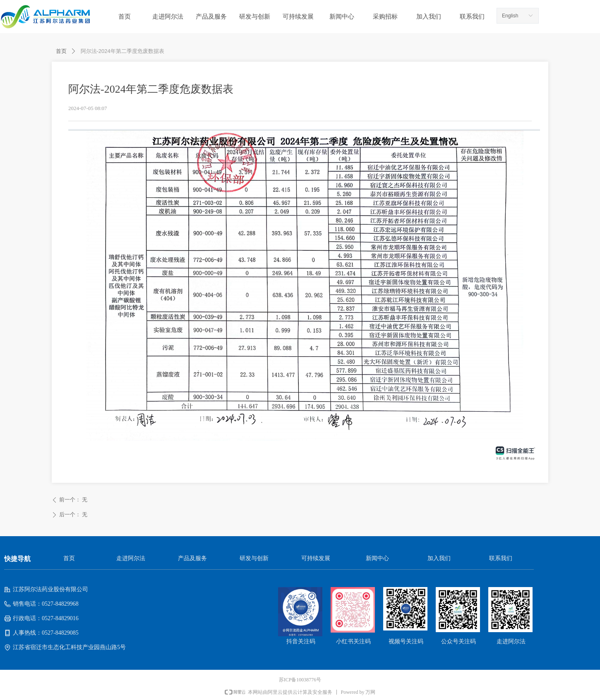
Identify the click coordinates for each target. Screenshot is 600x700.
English (510, 16)
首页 (61, 51)
